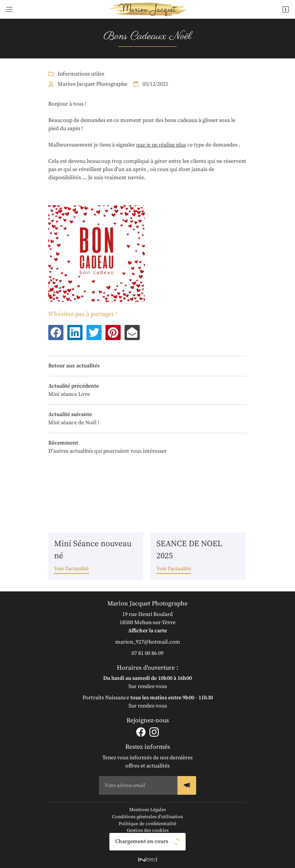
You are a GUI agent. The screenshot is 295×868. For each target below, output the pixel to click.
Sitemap (147, 837)
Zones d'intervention (148, 844)
